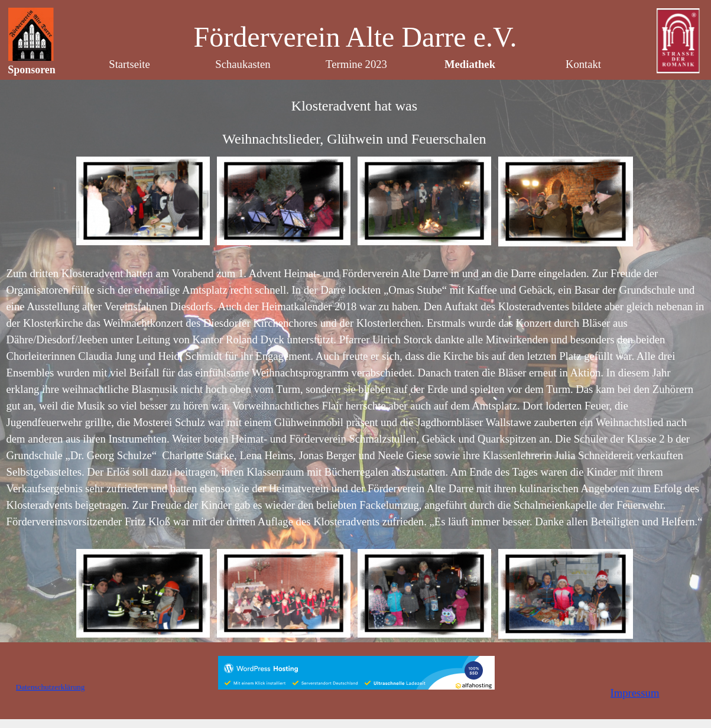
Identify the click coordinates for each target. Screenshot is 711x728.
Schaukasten (243, 64)
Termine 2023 (356, 64)
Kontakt (583, 64)
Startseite (129, 64)
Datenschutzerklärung (51, 687)
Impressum (635, 693)
